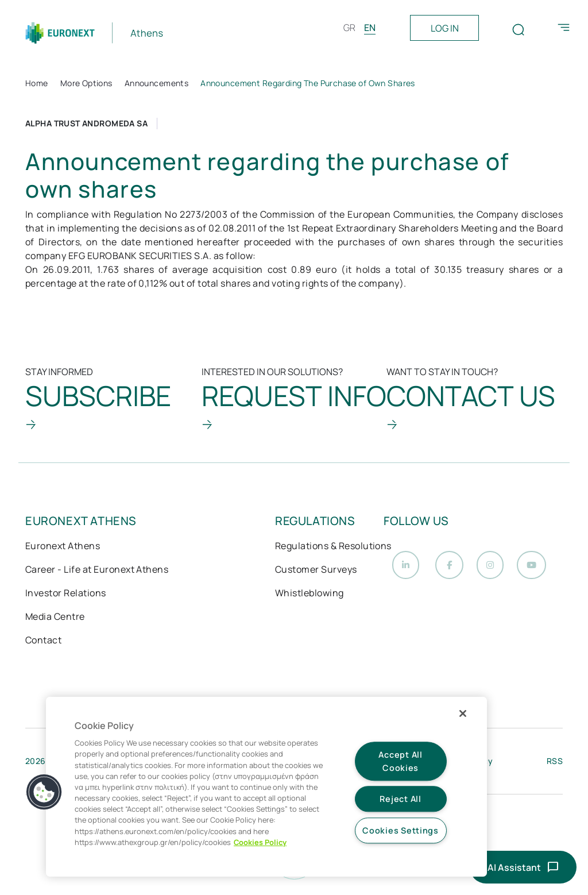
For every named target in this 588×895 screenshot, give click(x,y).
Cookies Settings (401, 830)
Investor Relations (66, 594)
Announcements (156, 83)
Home (37, 83)
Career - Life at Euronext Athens (97, 570)
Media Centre (55, 618)
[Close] (463, 713)
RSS (555, 764)
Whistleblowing (310, 594)
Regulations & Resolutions (333, 547)
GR (349, 28)
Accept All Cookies (400, 761)
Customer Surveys (316, 570)
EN (370, 28)
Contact (43, 641)
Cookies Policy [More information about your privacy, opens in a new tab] (260, 842)
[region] (266, 787)
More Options (86, 83)
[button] (44, 792)
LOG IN (445, 28)
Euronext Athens (63, 547)
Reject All (400, 799)
